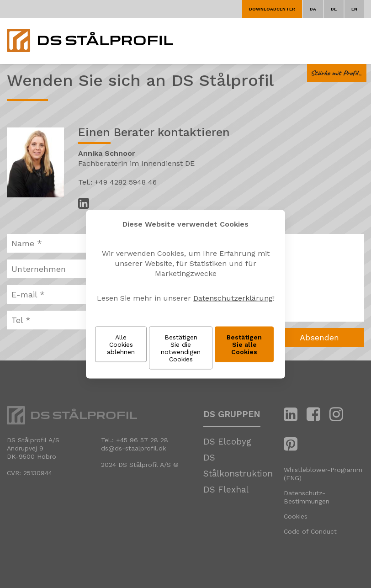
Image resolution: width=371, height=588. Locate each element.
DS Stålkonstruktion (238, 466)
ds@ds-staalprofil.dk (133, 448)
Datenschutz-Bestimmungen (307, 497)
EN (354, 9)
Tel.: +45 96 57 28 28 (135, 440)
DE (334, 9)
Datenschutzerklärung (233, 298)
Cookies (296, 516)
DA (313, 9)
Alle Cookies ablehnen (121, 344)
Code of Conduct (310, 531)
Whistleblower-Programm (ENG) (323, 474)
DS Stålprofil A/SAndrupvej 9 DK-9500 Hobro (33, 448)
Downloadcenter (272, 9)
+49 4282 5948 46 (126, 182)
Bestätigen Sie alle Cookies (244, 344)
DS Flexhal (226, 490)
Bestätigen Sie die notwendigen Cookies (181, 348)
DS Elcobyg (227, 442)
